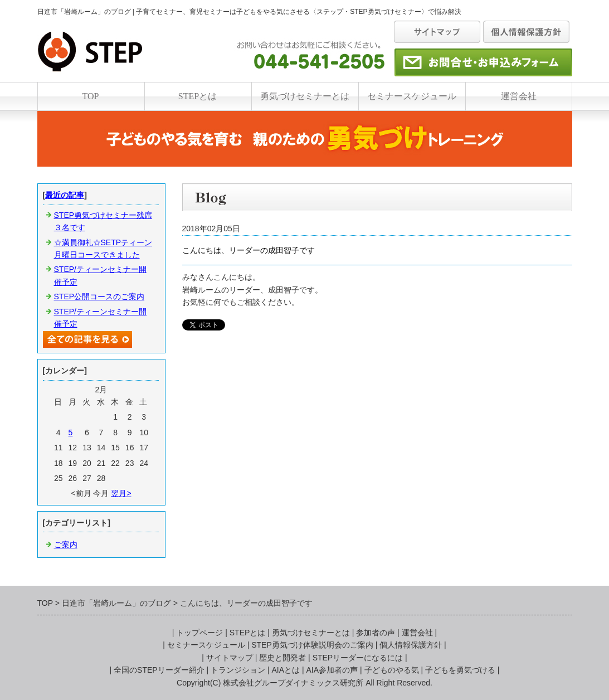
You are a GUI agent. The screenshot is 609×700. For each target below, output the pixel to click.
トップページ (199, 633)
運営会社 (519, 96)
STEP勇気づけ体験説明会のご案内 (312, 645)
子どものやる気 (392, 670)
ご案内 (66, 545)
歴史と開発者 (282, 658)
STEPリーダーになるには (358, 658)
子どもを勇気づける (460, 670)
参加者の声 (376, 633)
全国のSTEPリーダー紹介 (159, 670)
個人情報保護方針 (411, 645)
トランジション (238, 670)
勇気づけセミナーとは (305, 96)
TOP (91, 96)
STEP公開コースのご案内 (99, 296)
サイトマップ (230, 658)
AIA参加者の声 (332, 670)
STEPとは (198, 96)
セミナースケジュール (412, 96)
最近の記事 (65, 195)
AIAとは (286, 670)
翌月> (121, 493)
